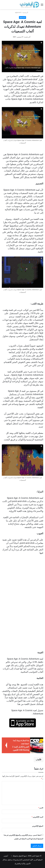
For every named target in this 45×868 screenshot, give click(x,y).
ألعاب (38, 760)
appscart (18, 12)
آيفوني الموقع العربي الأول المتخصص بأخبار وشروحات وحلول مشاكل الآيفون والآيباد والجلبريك (22, 860)
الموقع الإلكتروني (38, 826)
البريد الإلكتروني (37, 817)
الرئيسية (26, 12)
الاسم (41, 808)
